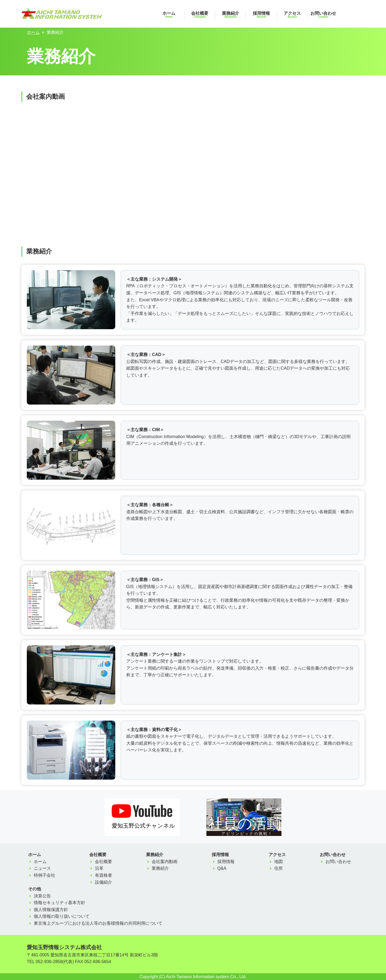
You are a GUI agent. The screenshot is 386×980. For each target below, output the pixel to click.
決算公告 (42, 896)
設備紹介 (103, 882)
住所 (279, 868)
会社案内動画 (165, 862)
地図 (279, 862)
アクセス (292, 15)
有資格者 (103, 875)
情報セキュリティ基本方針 (60, 903)
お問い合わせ (323, 15)
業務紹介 (231, 15)
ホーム (169, 15)
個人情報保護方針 (51, 910)
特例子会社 (44, 875)
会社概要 (200, 15)
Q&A (222, 868)
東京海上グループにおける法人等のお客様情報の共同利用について (98, 923)
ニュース (42, 868)
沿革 (99, 868)
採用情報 (261, 15)
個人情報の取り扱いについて (62, 916)
